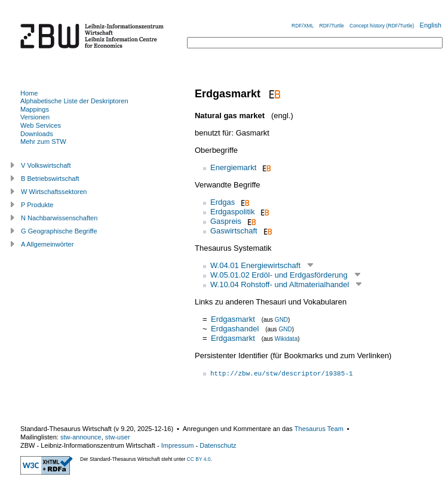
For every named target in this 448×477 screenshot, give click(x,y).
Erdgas (223, 202)
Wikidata (286, 339)
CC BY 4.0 (199, 459)
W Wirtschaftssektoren (54, 192)
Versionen (35, 117)
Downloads (37, 134)
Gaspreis (226, 221)
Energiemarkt (233, 167)
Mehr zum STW (43, 141)
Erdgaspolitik (232, 212)
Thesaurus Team (319, 429)
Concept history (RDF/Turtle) (382, 26)
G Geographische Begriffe (59, 231)
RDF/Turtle (332, 26)
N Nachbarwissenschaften (59, 218)
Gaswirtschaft (234, 231)
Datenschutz (218, 445)
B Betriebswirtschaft (50, 179)
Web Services (41, 125)
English (431, 25)
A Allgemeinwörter (47, 244)
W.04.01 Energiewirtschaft (255, 265)
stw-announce (81, 437)
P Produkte (37, 205)
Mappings (35, 109)
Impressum (178, 445)
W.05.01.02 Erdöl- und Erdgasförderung (279, 275)
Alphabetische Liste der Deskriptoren (74, 101)
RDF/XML (303, 26)
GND (281, 320)
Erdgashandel (235, 329)
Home (29, 93)
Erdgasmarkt (233, 319)
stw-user (118, 437)
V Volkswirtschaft (46, 165)
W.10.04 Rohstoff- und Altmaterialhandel (280, 284)
